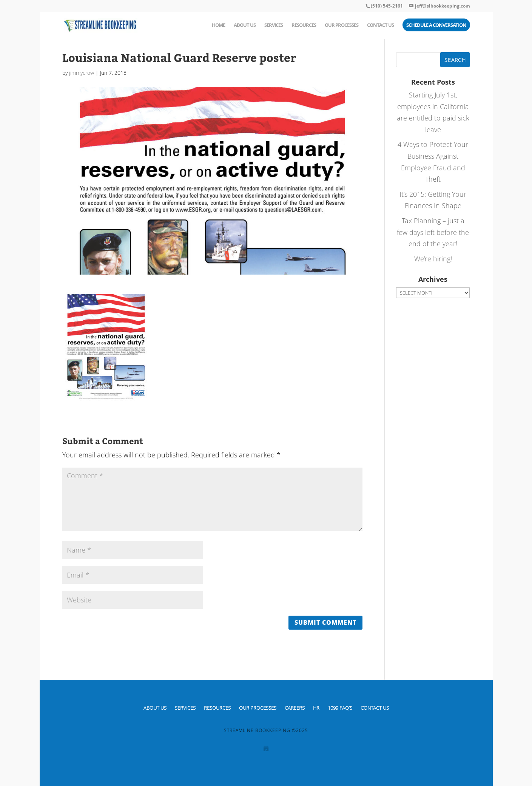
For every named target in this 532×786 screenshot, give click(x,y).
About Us (245, 25)
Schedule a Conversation (436, 25)
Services (274, 25)
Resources (304, 25)
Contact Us (380, 25)
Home (218, 25)
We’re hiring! (433, 259)
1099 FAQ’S (340, 707)
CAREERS (295, 707)
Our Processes (342, 25)
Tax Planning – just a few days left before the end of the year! (433, 232)
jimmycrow (82, 73)
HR (316, 707)
